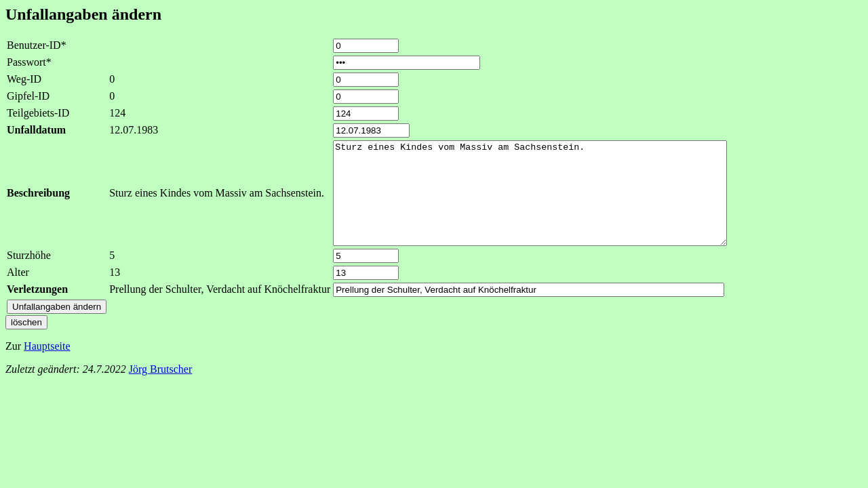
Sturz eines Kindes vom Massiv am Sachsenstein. (554, 203)
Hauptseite (47, 366)
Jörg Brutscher (160, 389)
